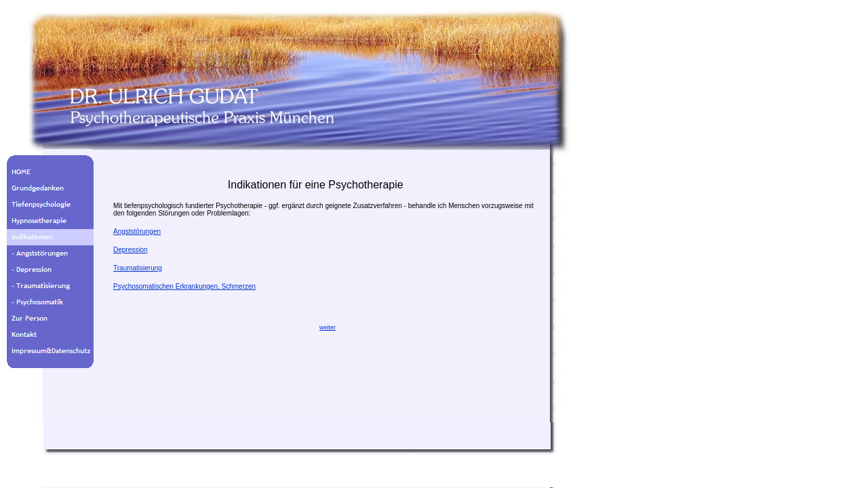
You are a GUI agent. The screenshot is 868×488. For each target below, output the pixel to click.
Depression (131, 250)
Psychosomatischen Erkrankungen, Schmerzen (184, 286)
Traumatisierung (138, 268)
